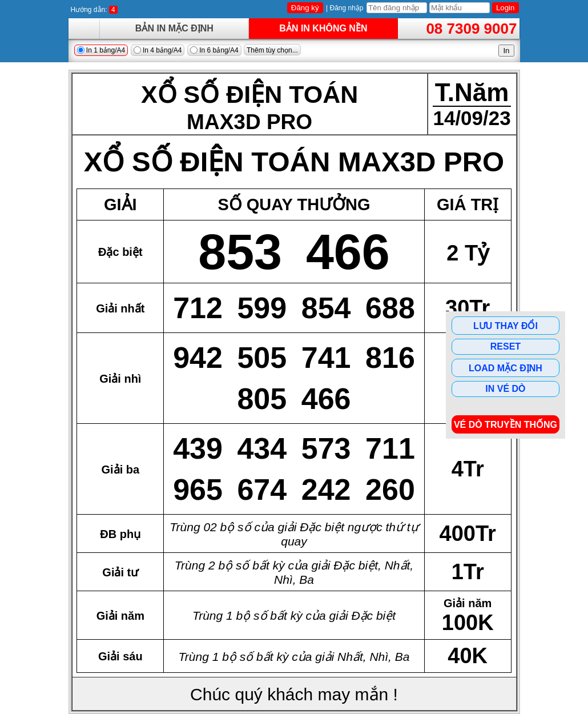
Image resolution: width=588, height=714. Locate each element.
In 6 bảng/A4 (214, 50)
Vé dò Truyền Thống (506, 425)
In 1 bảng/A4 (101, 50)
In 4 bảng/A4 (158, 50)
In (506, 51)
